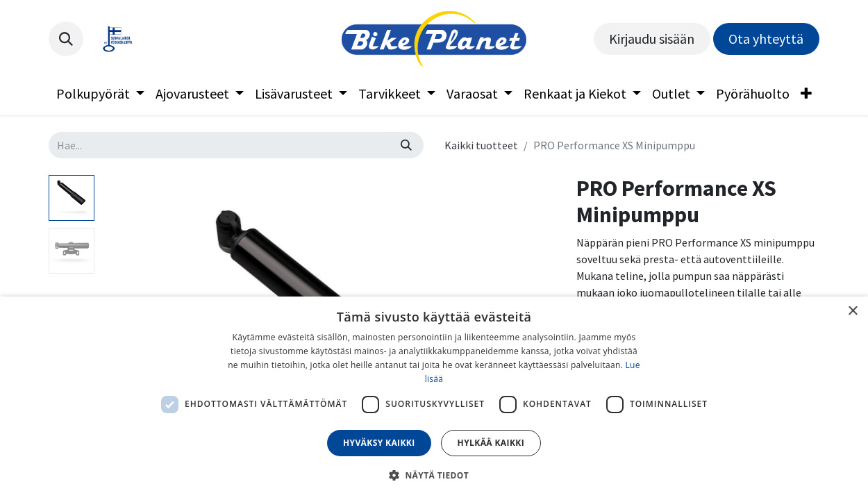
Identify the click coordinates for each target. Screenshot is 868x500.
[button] (66, 39)
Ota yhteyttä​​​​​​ (766, 39)
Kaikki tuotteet (481, 145)
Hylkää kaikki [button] (491, 443)
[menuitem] (100, 94)
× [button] (852, 311)
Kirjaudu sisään (652, 39)
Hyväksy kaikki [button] (379, 443)
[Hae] (406, 145)
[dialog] (434, 398)
